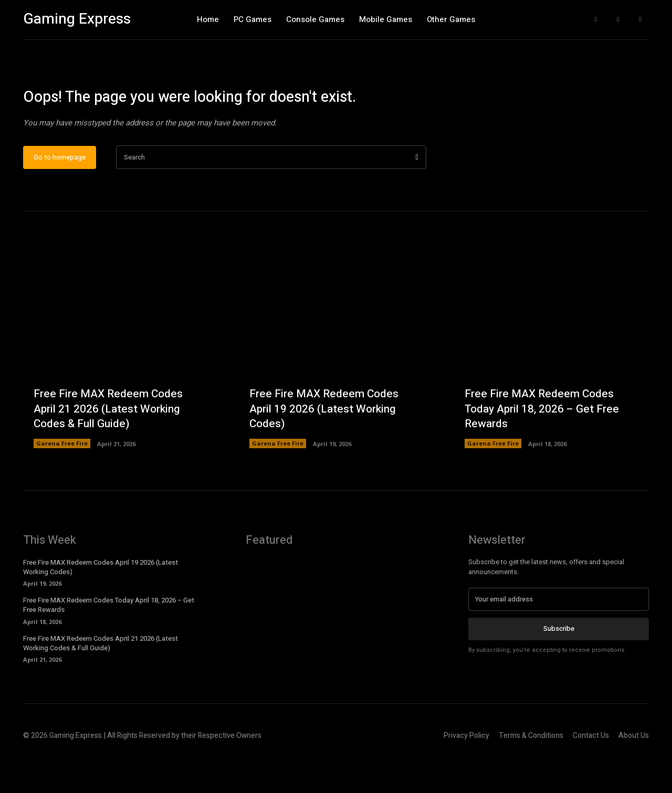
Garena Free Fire (62, 478)
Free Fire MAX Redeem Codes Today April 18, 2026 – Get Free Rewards (545, 443)
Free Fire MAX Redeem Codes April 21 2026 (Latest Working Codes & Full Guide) (111, 443)
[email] (559, 635)
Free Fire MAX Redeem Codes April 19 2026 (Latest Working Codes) (327, 443)
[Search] (417, 192)
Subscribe (559, 664)
